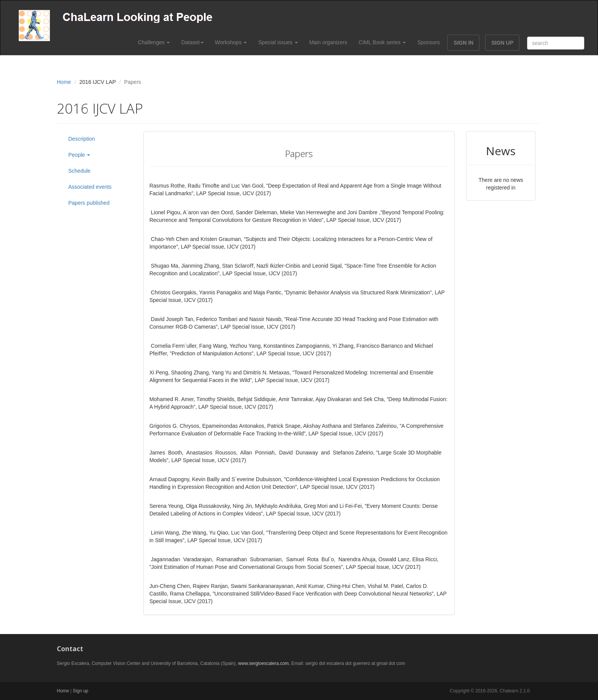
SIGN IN (463, 43)
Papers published (89, 203)
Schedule (79, 171)
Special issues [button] (278, 42)
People (79, 155)
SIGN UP (502, 43)
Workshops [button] (231, 42)
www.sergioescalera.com (263, 663)
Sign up (81, 691)
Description (82, 139)
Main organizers (328, 42)
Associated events (90, 187)
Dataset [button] (192, 42)
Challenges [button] (154, 42)
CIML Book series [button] (382, 42)
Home (64, 82)
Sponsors (428, 42)
